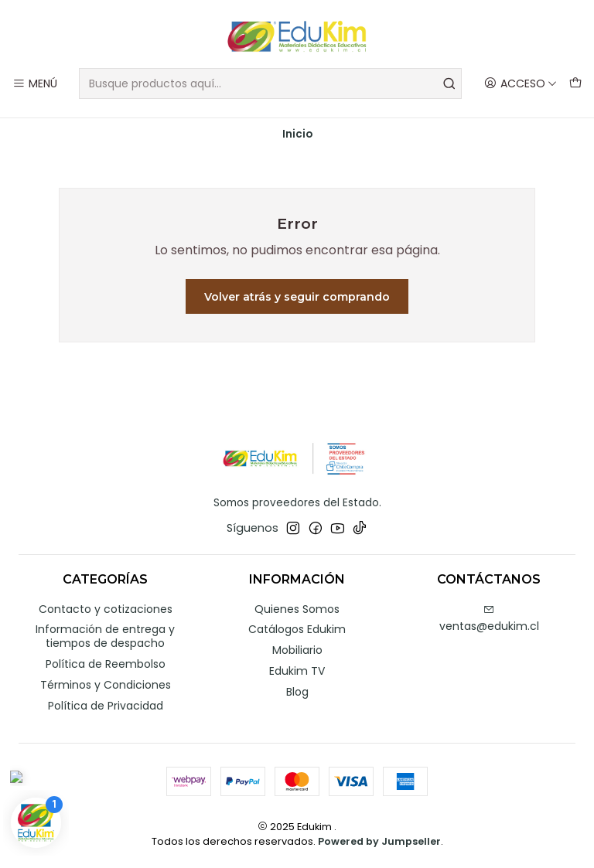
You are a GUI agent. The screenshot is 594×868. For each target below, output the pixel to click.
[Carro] (575, 84)
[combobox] (270, 83)
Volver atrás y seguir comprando (297, 297)
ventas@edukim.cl (489, 619)
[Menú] (35, 84)
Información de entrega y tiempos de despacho (105, 636)
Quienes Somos (297, 609)
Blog (297, 692)
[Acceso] (521, 84)
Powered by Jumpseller (379, 841)
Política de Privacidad (106, 706)
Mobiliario (297, 650)
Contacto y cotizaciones (106, 609)
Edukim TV (297, 671)
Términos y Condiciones (106, 685)
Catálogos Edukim (297, 629)
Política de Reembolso (106, 664)
